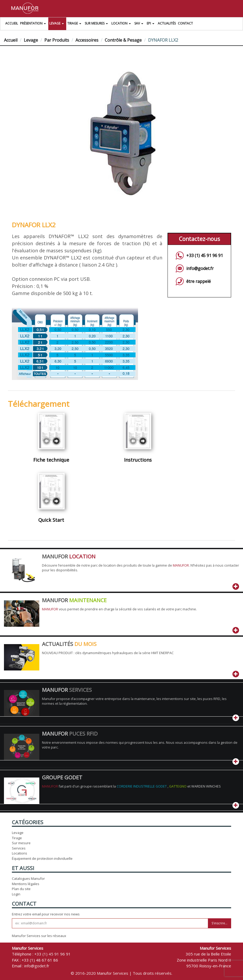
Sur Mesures (97, 24)
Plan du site (21, 889)
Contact (185, 23)
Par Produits (57, 40)
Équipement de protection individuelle (42, 858)
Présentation (34, 24)
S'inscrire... (220, 923)
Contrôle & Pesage (123, 40)
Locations (20, 853)
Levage (57, 24)
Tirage (75, 24)
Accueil (12, 23)
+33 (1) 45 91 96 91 (205, 255)
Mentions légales (26, 884)
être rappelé (199, 281)
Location (122, 24)
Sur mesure (21, 843)
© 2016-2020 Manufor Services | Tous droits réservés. (121, 973)
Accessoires (87, 40)
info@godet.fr (200, 268)
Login (16, 894)
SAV (139, 24)
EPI (151, 24)
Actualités (167, 23)
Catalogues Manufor (28, 878)
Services (19, 848)
